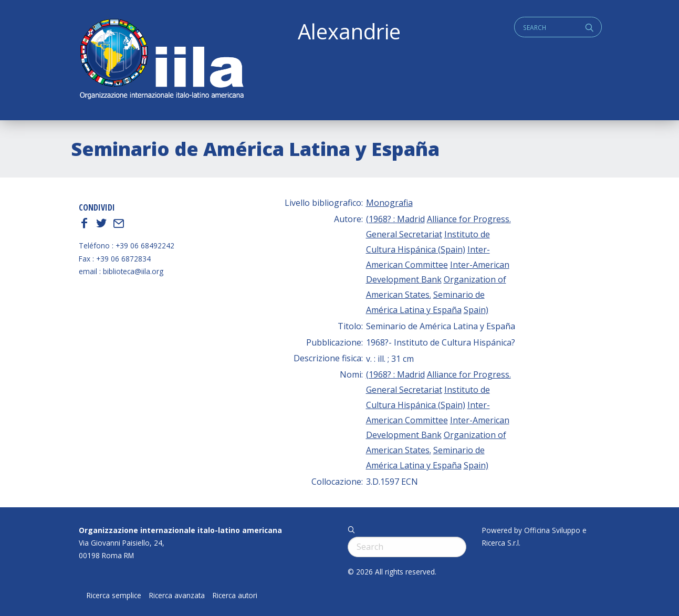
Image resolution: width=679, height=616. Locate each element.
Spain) (476, 310)
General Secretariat (404, 234)
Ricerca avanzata (177, 596)
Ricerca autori (235, 596)
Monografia (389, 203)
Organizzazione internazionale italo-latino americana (180, 530)
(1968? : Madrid (395, 219)
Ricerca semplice (114, 596)
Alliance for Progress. (469, 219)
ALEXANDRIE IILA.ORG (161, 60)
